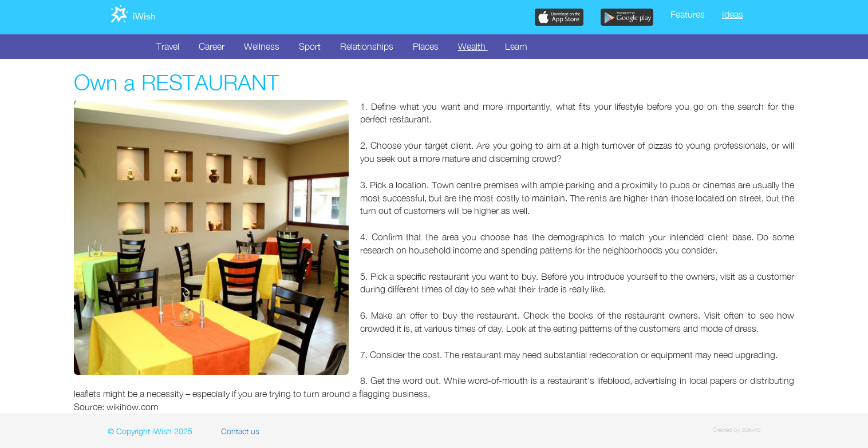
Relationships (367, 46)
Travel (168, 46)
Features (688, 14)
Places (426, 46)
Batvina (751, 430)
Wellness (262, 46)
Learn (516, 46)
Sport (310, 46)
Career (212, 46)
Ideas (733, 14)
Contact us (240, 431)
